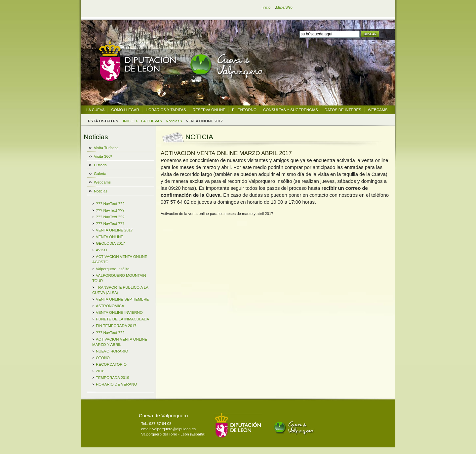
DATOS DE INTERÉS (343, 110)
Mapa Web (284, 7)
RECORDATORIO (111, 364)
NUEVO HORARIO (112, 351)
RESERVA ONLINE (209, 110)
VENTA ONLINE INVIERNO (119, 312)
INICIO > (130, 121)
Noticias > (174, 121)
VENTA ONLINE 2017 (114, 230)
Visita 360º (103, 156)
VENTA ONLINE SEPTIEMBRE (122, 299)
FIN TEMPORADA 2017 (116, 326)
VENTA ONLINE (110, 237)
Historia (100, 165)
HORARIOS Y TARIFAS (166, 110)
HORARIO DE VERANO (117, 384)
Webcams (102, 182)
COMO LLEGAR (125, 110)
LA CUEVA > (152, 121)
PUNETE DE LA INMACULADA (122, 319)
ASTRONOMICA (110, 306)
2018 (100, 371)
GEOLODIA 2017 (110, 243)
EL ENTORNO (244, 110)
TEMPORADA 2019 (113, 378)
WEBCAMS (378, 110)
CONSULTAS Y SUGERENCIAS (291, 110)
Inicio (266, 7)
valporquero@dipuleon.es (174, 429)
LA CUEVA (95, 110)
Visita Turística (106, 148)
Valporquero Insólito (113, 269)
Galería (100, 174)
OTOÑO (103, 358)
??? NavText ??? (110, 204)
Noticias (101, 191)
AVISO (101, 250)
